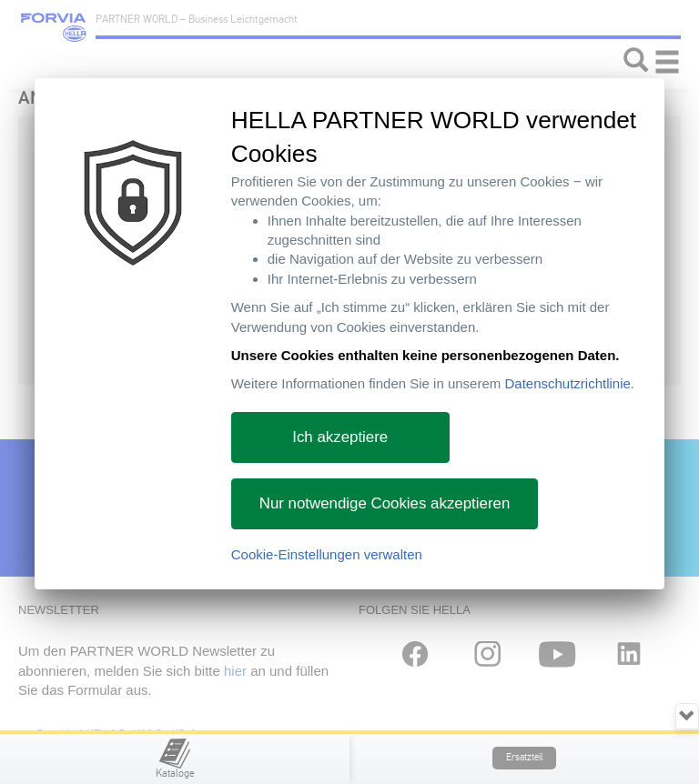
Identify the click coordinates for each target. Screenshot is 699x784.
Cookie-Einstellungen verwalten (327, 554)
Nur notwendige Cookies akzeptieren (385, 503)
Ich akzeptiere (340, 437)
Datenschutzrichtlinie (567, 383)
